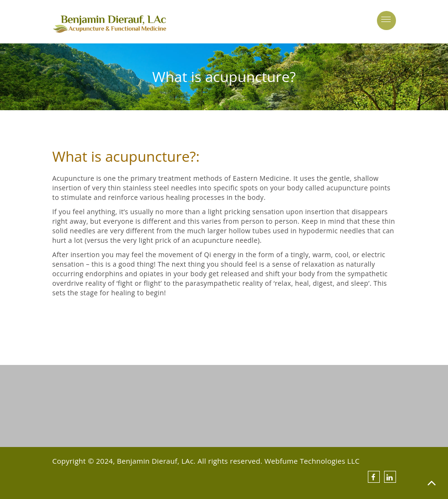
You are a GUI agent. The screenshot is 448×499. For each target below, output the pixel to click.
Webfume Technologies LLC (312, 461)
